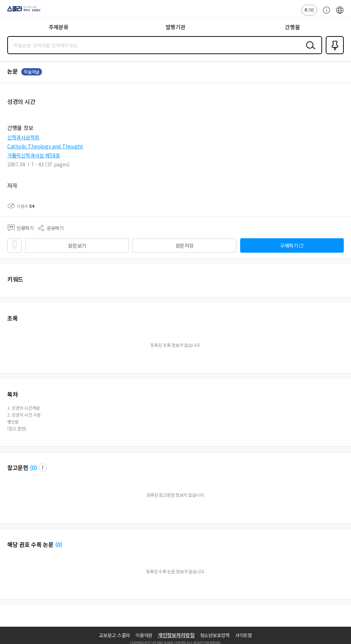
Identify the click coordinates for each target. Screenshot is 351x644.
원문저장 (185, 245)
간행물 (292, 27)
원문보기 (77, 245)
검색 (309, 51)
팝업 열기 (43, 467)
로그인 (309, 10)
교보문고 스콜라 (114, 635)
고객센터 (325, 14)
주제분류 (59, 27)
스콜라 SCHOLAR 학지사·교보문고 (22, 11)
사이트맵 (244, 635)
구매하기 (289, 245)
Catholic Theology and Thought (45, 146)
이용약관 (144, 635)
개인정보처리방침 (176, 635)
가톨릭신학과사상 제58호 (34, 155)
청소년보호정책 (215, 635)
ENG (340, 14)
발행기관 (176, 27)
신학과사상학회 (23, 137)
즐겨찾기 (333, 53)
